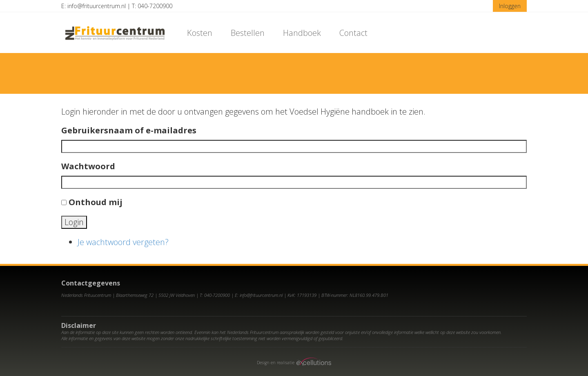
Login (74, 222)
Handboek (302, 33)
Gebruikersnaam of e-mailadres (129, 130)
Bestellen (248, 33)
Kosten (200, 33)
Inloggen (510, 6)
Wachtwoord (88, 166)
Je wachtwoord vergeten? (123, 242)
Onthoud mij (96, 202)
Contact (353, 33)
